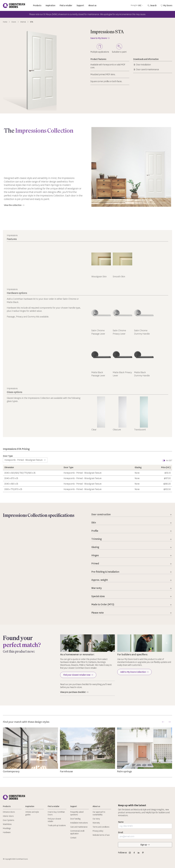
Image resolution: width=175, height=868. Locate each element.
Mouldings (7, 828)
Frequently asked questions (77, 813)
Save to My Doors (100, 38)
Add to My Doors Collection (134, 672)
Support (80, 5)
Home (5, 22)
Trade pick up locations (57, 825)
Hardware (7, 832)
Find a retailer (66, 5)
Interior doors (8, 816)
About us (92, 5)
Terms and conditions (101, 827)
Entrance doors (9, 812)
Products (37, 5)
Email (121, 832)
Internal (23, 22)
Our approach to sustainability (99, 813)
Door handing (75, 819)
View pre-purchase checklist (74, 692)
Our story (96, 819)
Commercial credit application (77, 832)
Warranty (96, 823)
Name (121, 822)
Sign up (145, 845)
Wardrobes (7, 824)
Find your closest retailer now (78, 675)
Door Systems (9, 820)
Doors (14, 22)
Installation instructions (79, 823)
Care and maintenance (79, 827)
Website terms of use (101, 835)
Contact (73, 838)
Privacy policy (98, 831)
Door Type (8, 456)
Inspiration (50, 5)
